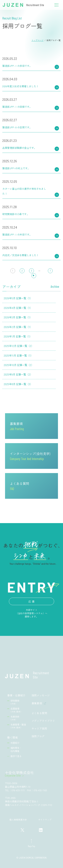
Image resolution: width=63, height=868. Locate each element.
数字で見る (16, 756)
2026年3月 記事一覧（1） (18, 317)
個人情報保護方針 (18, 820)
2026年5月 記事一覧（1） (18, 298)
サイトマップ (45, 820)
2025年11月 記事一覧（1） (18, 355)
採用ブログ (38, 736)
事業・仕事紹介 (16, 695)
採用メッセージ (41, 695)
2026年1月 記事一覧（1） (18, 336)
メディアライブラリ (43, 721)
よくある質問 (19, 486)
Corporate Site (13, 776)
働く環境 (12, 737)
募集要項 (17, 426)
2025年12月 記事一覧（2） (19, 346)
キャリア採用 (39, 728)
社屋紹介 (15, 743)
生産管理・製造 (18, 726)
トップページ (37, 40)
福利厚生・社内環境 (16, 749)
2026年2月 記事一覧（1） (18, 327)
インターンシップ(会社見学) (30, 456)
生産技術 (14, 718)
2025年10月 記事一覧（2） (19, 365)
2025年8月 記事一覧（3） (18, 384)
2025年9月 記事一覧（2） (18, 374)
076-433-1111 (18, 790)
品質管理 (16, 710)
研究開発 (14, 702)
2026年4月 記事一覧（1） (18, 308)
